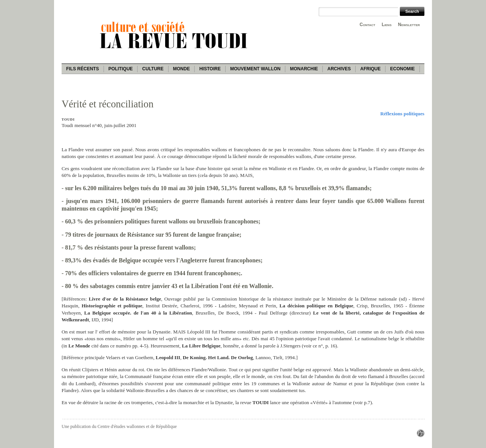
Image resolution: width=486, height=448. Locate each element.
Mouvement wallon (255, 69)
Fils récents (83, 69)
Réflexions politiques (402, 114)
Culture (153, 69)
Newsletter (409, 25)
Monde (182, 69)
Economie (402, 69)
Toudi (68, 119)
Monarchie (304, 69)
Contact (368, 25)
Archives (339, 69)
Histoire (210, 69)
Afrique (370, 69)
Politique (121, 69)
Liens (387, 25)
